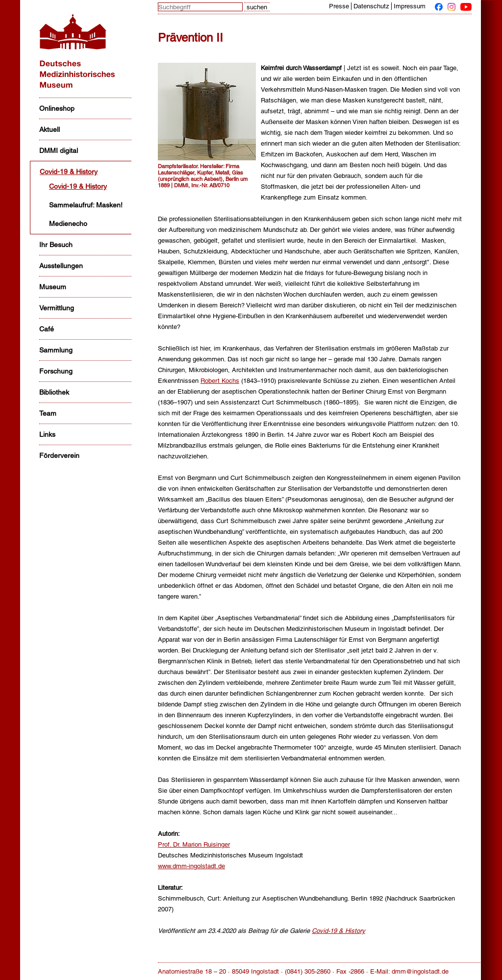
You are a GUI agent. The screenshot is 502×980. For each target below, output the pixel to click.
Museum (53, 287)
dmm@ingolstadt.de (420, 971)
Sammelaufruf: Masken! (86, 205)
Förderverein (59, 455)
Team (48, 413)
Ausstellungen (61, 266)
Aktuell (50, 129)
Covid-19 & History (69, 172)
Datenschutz (371, 6)
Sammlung (56, 350)
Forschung (56, 371)
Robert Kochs (220, 381)
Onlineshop (57, 108)
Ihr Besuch (56, 245)
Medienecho (68, 224)
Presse (339, 6)
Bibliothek (54, 392)
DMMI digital (59, 151)
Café (47, 329)
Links (47, 434)
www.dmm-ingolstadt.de (191, 866)
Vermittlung (57, 308)
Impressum (410, 6)
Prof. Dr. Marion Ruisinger (194, 844)
